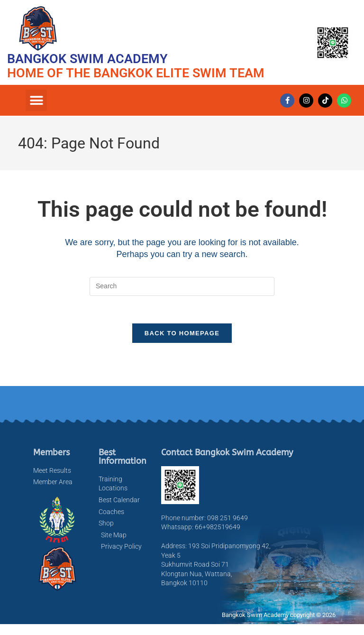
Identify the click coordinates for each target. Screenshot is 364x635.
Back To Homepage (182, 335)
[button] (36, 100)
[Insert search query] (182, 286)
